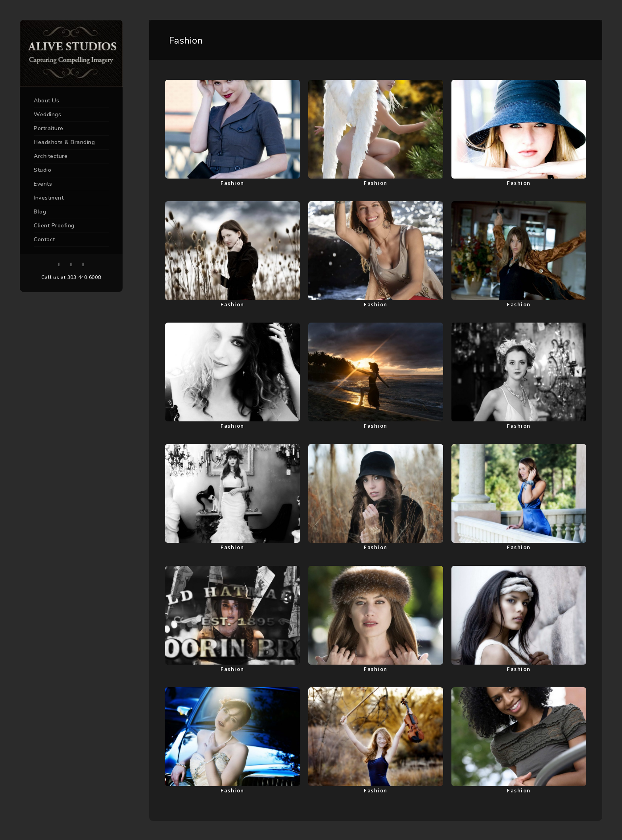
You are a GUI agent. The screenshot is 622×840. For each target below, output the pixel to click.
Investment (49, 198)
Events (43, 184)
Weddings (47, 114)
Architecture (51, 156)
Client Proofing (54, 226)
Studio (42, 170)
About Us (46, 101)
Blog (40, 212)
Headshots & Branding (64, 142)
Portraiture (49, 128)
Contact (44, 239)
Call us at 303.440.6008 (71, 277)
